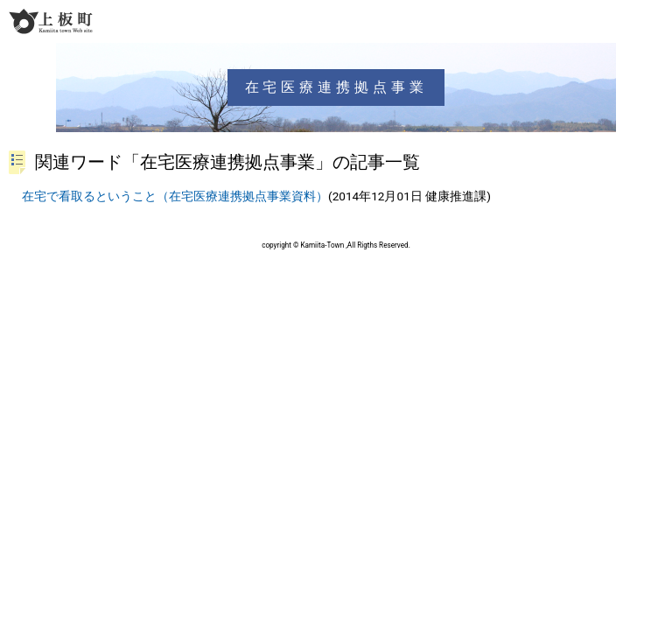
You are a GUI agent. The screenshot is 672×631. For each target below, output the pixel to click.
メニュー (656, 21)
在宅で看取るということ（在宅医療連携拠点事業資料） (175, 196)
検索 (625, 21)
